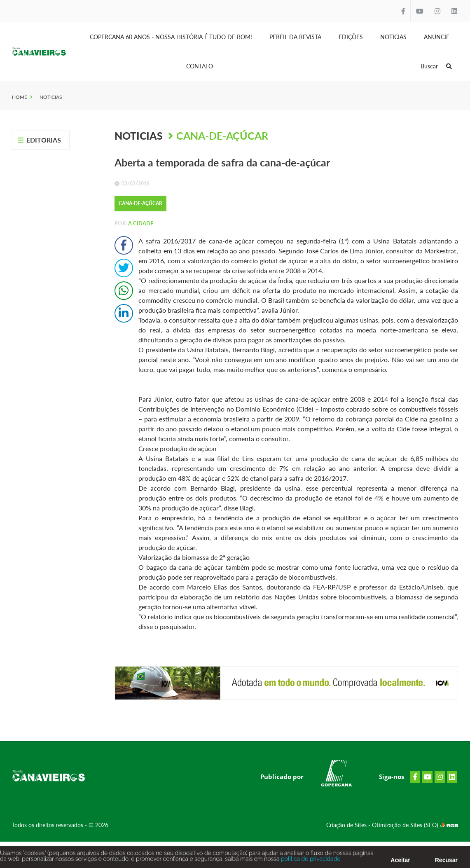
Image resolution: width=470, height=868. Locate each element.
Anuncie (437, 37)
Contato (200, 66)
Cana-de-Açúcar (222, 136)
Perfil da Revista (295, 37)
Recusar (446, 861)
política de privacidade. (311, 860)
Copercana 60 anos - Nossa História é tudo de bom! (171, 37)
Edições (351, 37)
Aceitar (400, 861)
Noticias (393, 37)
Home (20, 97)
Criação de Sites (347, 825)
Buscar (436, 66)
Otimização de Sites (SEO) (406, 825)
